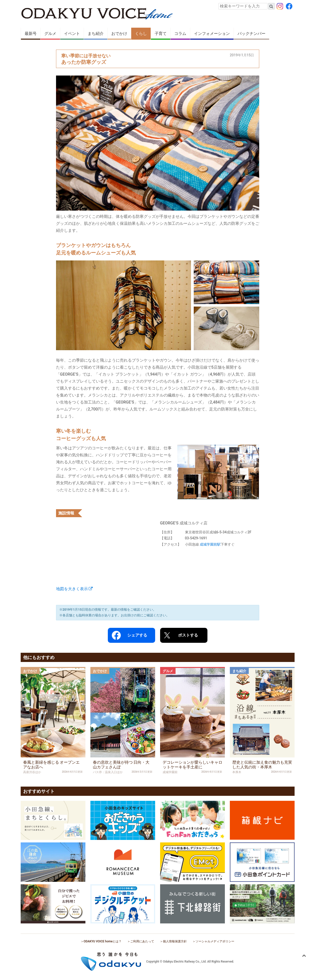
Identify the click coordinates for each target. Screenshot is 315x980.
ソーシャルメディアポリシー (215, 941)
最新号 (31, 34)
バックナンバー (252, 34)
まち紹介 (96, 34)
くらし (141, 34)
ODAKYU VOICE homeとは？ (103, 941)
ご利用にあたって (142, 941)
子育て (161, 34)
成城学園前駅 (210, 544)
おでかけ (119, 34)
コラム (180, 34)
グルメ (50, 34)
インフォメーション (212, 34)
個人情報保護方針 (175, 941)
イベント (72, 34)
